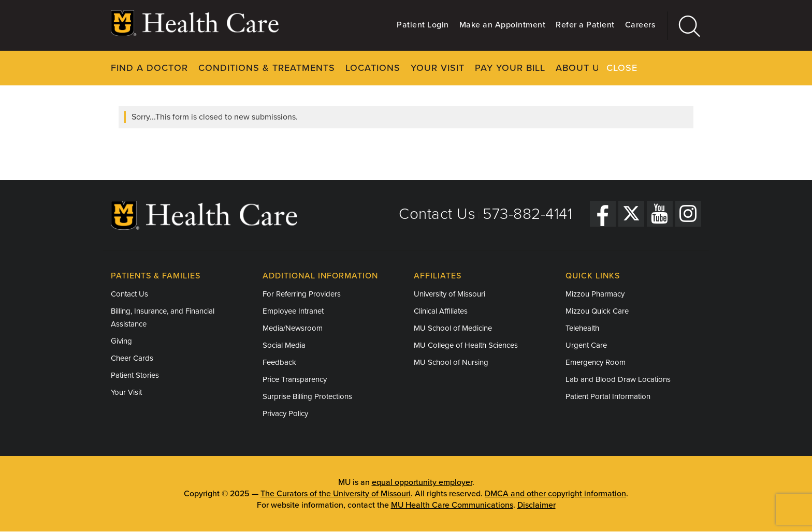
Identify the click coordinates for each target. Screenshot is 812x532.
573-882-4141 (527, 214)
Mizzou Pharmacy (595, 294)
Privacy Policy (285, 413)
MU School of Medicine (453, 328)
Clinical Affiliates (441, 311)
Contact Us (437, 214)
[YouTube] (660, 213)
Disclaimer (536, 505)
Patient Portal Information (608, 396)
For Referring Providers (302, 294)
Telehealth (582, 328)
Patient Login (423, 25)
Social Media (284, 345)
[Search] (684, 26)
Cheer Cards (132, 358)
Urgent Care (586, 345)
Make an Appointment (503, 25)
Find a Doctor (149, 68)
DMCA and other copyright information (555, 494)
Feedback (279, 362)
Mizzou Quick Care (597, 311)
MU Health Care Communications (452, 505)
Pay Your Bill (510, 68)
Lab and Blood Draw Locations (618, 379)
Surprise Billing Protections (307, 396)
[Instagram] (688, 213)
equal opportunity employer (422, 482)
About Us (581, 68)
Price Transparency (295, 379)
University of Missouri (450, 294)
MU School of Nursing (451, 362)
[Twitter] (631, 213)
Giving (121, 341)
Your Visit (438, 68)
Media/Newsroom (293, 328)
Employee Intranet (293, 311)
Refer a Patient (585, 25)
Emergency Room (596, 362)
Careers (640, 25)
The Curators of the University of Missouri (336, 494)
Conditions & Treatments (267, 68)
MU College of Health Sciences (466, 345)
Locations (373, 68)
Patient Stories (135, 375)
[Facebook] (603, 213)
